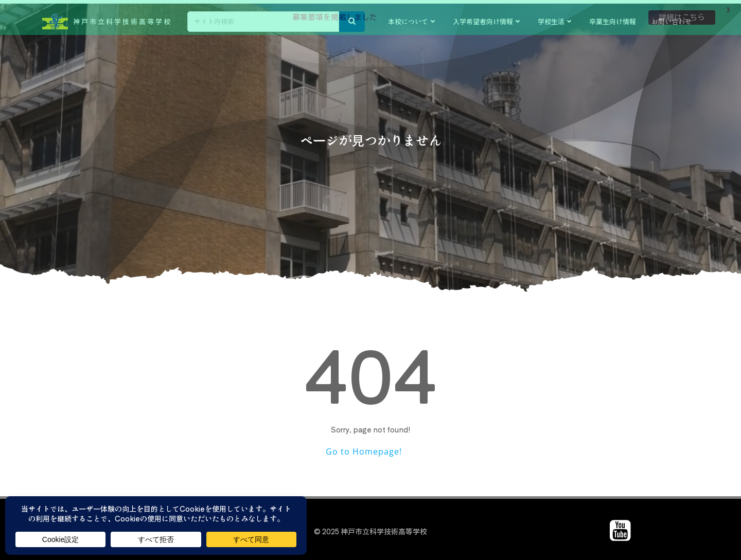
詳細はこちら (682, 17)
